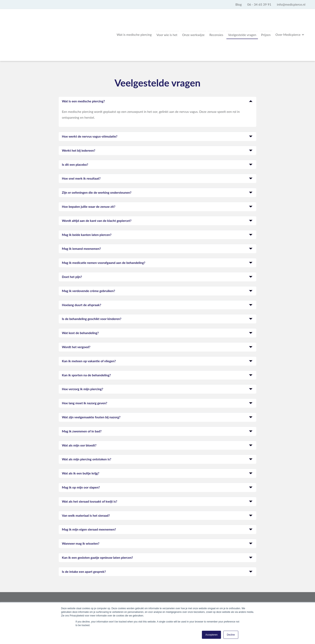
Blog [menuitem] (239, 4)
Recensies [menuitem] (205, 28)
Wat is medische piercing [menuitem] (113, 28)
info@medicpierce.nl (155, 601)
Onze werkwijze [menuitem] (179, 28)
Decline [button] (231, 635)
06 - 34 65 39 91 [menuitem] (259, 4)
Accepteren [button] (211, 635)
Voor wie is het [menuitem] (149, 28)
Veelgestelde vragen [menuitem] (234, 28)
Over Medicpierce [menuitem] (286, 28)
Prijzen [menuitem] (261, 28)
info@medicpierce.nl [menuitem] (291, 4)
